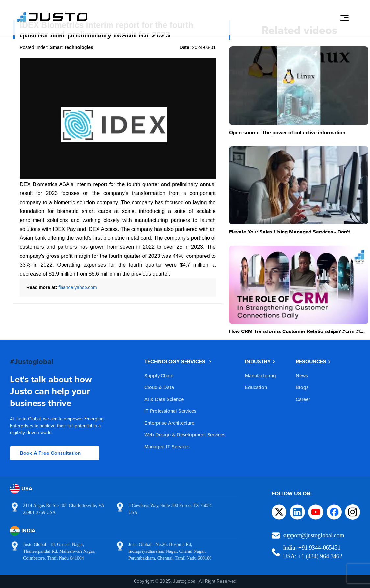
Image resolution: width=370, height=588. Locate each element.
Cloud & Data (159, 387)
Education (256, 387)
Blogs (302, 387)
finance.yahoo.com (78, 287)
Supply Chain (159, 375)
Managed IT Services (167, 446)
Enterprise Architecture (169, 423)
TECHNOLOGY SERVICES (178, 362)
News (302, 375)
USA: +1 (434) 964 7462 (313, 556)
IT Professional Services (170, 411)
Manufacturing (260, 375)
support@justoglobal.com (314, 535)
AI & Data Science (164, 399)
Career (303, 399)
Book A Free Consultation (50, 453)
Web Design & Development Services (185, 435)
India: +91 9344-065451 (312, 548)
